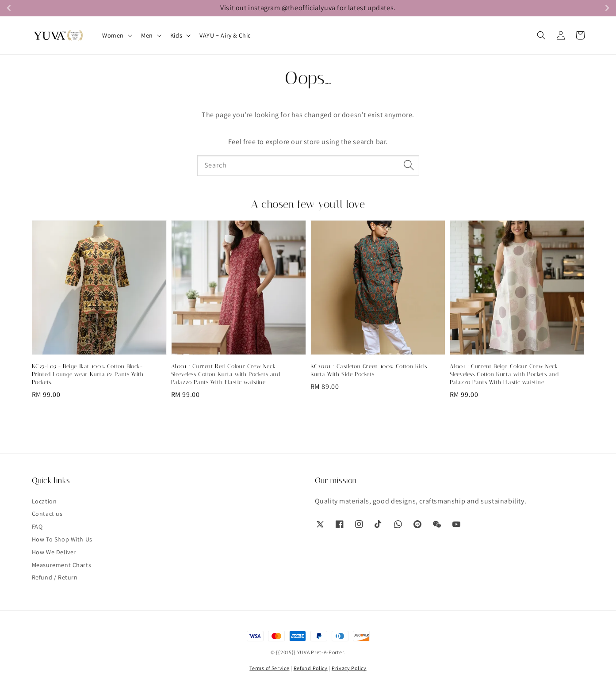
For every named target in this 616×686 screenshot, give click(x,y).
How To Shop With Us (62, 539)
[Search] (409, 165)
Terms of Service (269, 668)
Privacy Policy (349, 668)
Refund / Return (55, 577)
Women (113, 35)
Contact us (47, 514)
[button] (541, 35)
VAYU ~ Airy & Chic (225, 35)
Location (44, 501)
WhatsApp (454, 8)
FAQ (37, 526)
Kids (176, 35)
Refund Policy (311, 668)
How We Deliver (54, 552)
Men (147, 35)
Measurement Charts (62, 565)
